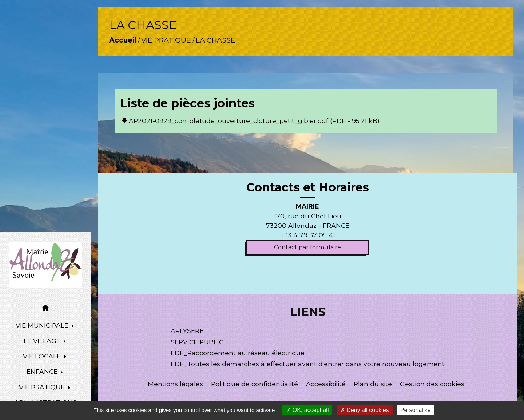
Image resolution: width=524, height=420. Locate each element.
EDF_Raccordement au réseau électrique (238, 353)
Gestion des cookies (432, 384)
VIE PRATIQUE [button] (43, 387)
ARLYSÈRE (187, 331)
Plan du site (373, 384)
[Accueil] (45, 265)
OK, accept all (307, 410)
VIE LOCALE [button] (43, 356)
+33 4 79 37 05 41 (308, 235)
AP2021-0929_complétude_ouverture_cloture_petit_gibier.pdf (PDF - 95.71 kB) (250, 121)
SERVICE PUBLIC (197, 342)
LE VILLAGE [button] (43, 341)
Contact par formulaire (307, 247)
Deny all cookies (365, 410)
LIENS (308, 312)
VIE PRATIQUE (166, 40)
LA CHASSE (216, 40)
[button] (45, 309)
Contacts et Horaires (308, 187)
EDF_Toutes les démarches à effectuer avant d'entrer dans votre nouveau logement (308, 364)
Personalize (416, 410)
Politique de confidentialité (255, 384)
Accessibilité (326, 384)
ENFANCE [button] (43, 371)
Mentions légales (175, 384)
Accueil (123, 40)
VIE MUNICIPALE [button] (43, 325)
